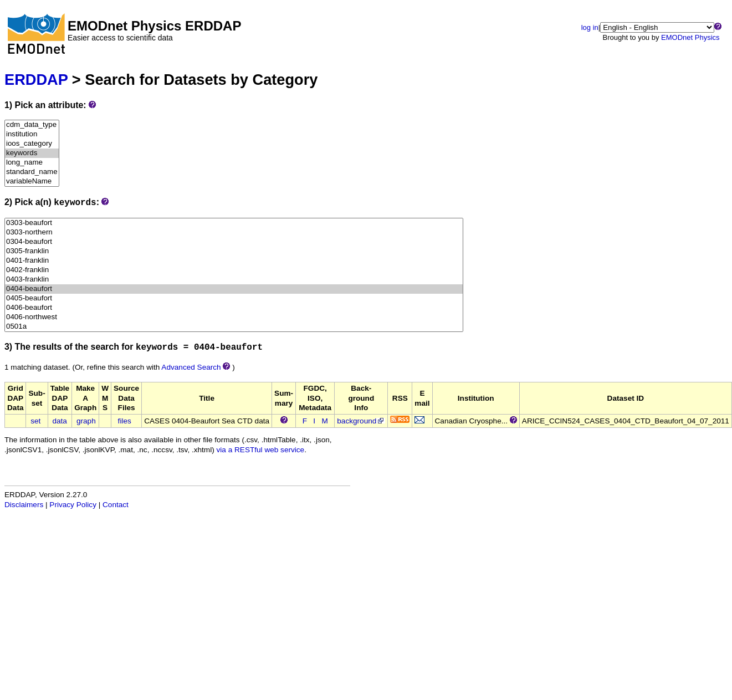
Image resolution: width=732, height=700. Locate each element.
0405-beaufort (234, 298)
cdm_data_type (32, 125)
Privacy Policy (73, 505)
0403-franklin (234, 280)
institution (32, 134)
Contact (116, 505)
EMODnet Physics (690, 37)
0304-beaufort (234, 242)
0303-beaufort (234, 223)
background (361, 421)
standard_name (32, 172)
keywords (32, 153)
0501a (234, 327)
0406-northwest (234, 317)
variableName (32, 182)
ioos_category (32, 144)
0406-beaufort (234, 308)
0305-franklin (234, 251)
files (125, 421)
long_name (32, 163)
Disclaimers (24, 505)
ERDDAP (36, 80)
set (35, 421)
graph (86, 421)
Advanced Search (191, 367)
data (59, 421)
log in (590, 27)
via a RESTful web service (261, 450)
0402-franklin (234, 270)
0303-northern (234, 233)
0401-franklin (234, 261)
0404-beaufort (234, 289)
